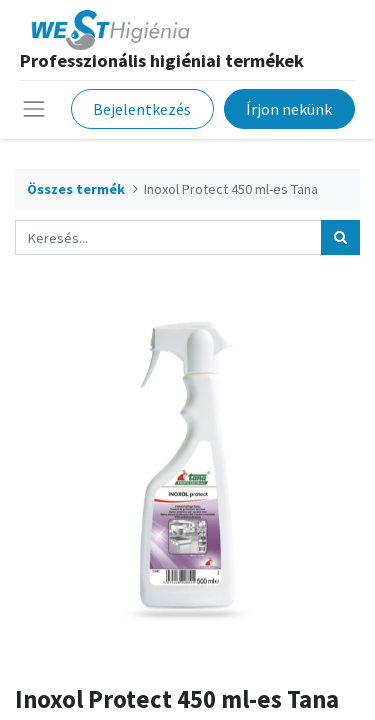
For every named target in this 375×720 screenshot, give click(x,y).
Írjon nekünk (289, 109)
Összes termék (76, 189)
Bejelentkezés (142, 109)
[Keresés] (340, 237)
